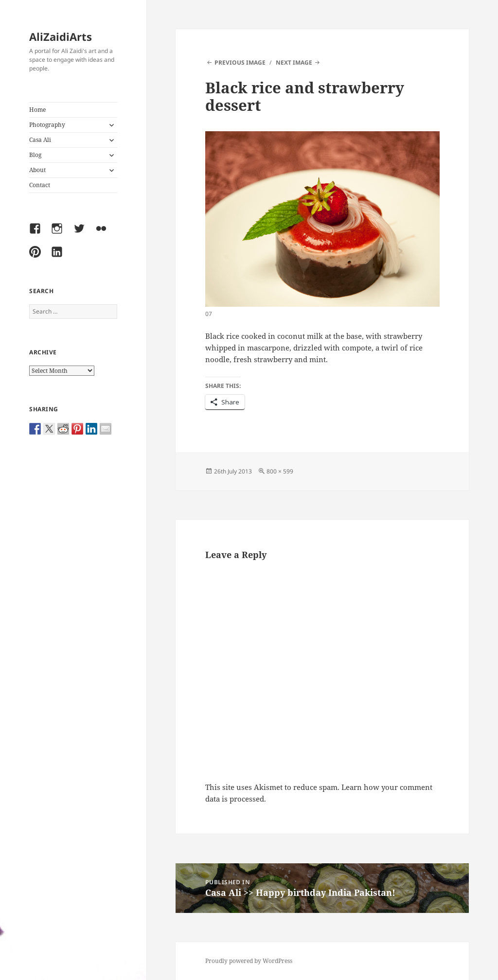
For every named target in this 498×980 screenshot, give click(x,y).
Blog (35, 155)
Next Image (294, 62)
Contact (40, 185)
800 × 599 (280, 471)
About (37, 170)
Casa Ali (40, 140)
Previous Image (240, 62)
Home (37, 110)
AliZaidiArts (61, 36)
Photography (47, 125)
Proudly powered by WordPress (249, 961)
